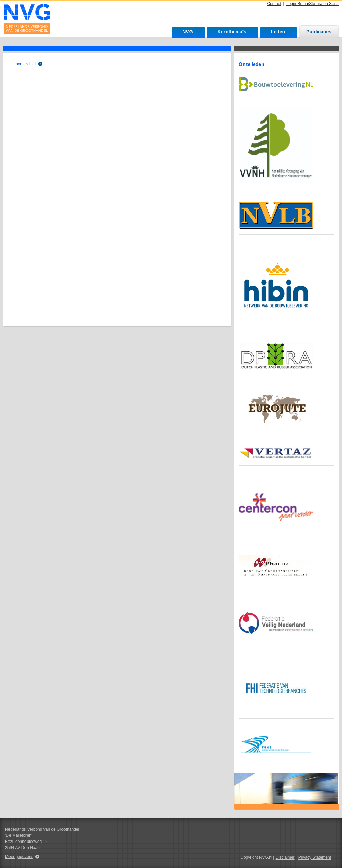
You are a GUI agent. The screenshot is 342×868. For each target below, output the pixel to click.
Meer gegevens (19, 857)
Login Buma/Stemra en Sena (312, 4)
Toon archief (25, 64)
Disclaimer (285, 857)
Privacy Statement (315, 857)
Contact (274, 4)
